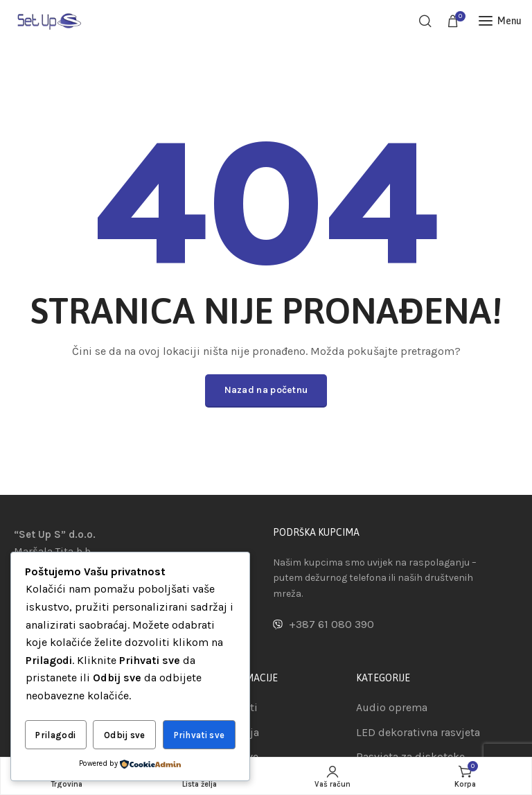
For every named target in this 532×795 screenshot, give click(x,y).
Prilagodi (55, 735)
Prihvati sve (199, 735)
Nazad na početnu (266, 390)
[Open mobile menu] (500, 21)
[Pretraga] (425, 21)
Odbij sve (125, 735)
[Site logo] (48, 20)
